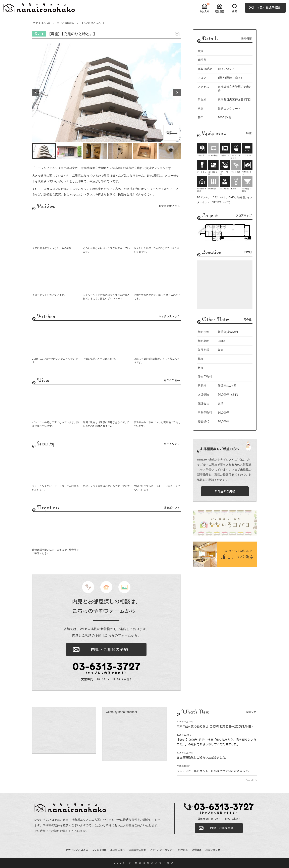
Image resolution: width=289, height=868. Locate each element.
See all (250, 780)
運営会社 (197, 850)
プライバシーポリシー (162, 850)
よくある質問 (99, 850)
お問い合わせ (213, 850)
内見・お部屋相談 (268, 8)
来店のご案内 (118, 850)
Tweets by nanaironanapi (121, 712)
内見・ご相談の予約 (109, 649)
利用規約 (183, 850)
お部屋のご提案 (225, 491)
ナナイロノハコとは (77, 850)
